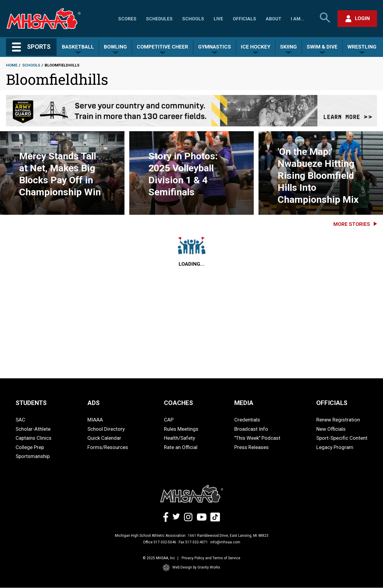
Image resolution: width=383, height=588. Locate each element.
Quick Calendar (104, 438)
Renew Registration (338, 420)
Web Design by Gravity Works (191, 568)
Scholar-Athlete (33, 429)
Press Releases (251, 447)
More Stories (352, 224)
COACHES (178, 403)
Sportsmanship (33, 456)
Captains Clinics (34, 438)
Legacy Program (335, 447)
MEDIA (244, 403)
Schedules (159, 19)
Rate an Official (181, 447)
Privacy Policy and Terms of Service (211, 558)
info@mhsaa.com (225, 542)
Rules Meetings (181, 429)
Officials (244, 19)
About (273, 19)
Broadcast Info (251, 429)
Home (12, 65)
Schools (193, 19)
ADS (94, 403)
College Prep (30, 447)
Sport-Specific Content (342, 438)
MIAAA (95, 420)
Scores (127, 19)
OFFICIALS (332, 403)
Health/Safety (180, 438)
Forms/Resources (108, 447)
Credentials (247, 420)
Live (218, 19)
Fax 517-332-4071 (193, 542)
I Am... (297, 19)
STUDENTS (31, 403)
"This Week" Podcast (257, 438)
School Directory (106, 429)
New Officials (331, 429)
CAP (169, 420)
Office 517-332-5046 (160, 542)
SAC (20, 420)
